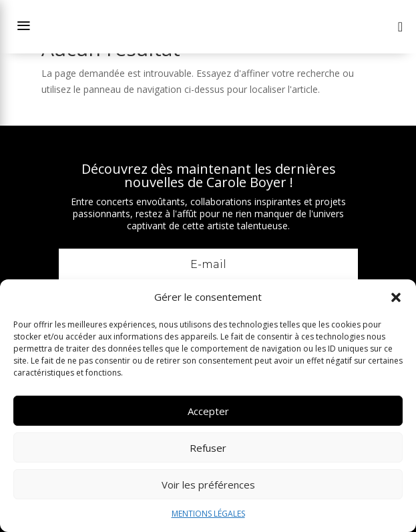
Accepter (208, 411)
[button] (396, 297)
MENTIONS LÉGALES (208, 514)
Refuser (208, 448)
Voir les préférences (208, 485)
